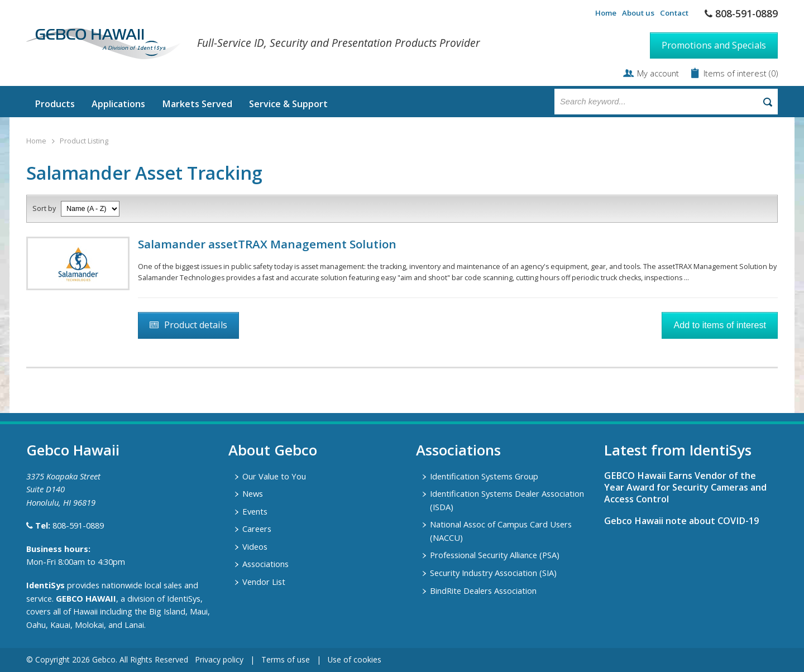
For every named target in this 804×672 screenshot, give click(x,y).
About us (638, 13)
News (253, 493)
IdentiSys (46, 585)
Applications (118, 104)
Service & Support (288, 104)
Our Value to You (274, 476)
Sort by (44, 208)
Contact (674, 13)
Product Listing (84, 141)
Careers (257, 529)
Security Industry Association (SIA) (493, 573)
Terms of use (286, 659)
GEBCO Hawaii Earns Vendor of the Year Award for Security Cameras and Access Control (685, 487)
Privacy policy (219, 659)
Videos (255, 546)
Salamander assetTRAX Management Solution (267, 244)
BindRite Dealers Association (483, 591)
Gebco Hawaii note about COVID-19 (681, 521)
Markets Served (197, 104)
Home (606, 13)
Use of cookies (355, 659)
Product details (196, 325)
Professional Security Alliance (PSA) (495, 555)
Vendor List (264, 582)
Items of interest (736, 73)
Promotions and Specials (714, 45)
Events (255, 511)
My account (658, 73)
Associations (265, 564)
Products (55, 104)
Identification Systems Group (484, 476)
